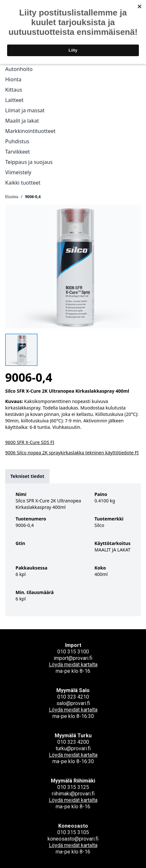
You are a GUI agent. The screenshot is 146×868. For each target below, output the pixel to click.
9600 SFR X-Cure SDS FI (30, 442)
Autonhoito (19, 69)
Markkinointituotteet (30, 131)
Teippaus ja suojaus (29, 162)
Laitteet (14, 100)
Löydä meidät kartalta (73, 665)
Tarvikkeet (17, 152)
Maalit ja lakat (22, 121)
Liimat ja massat (25, 110)
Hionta (13, 79)
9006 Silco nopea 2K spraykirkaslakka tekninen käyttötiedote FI (72, 453)
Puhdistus (17, 141)
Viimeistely (18, 172)
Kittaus (14, 90)
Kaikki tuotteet (23, 183)
